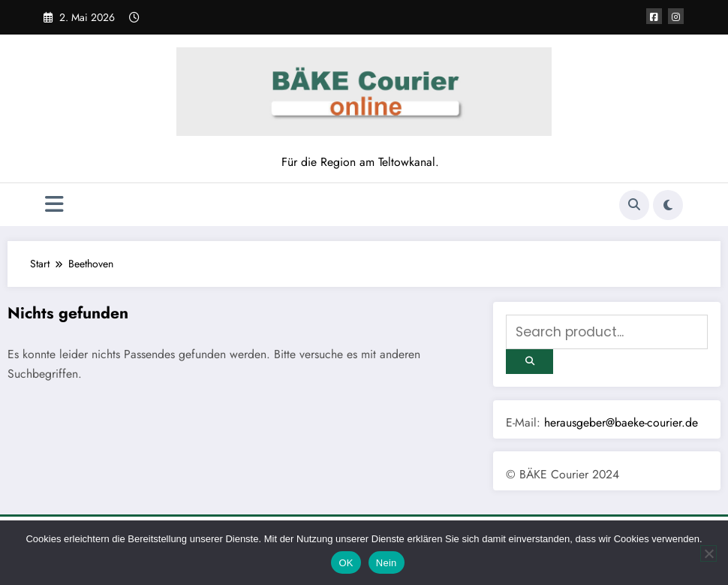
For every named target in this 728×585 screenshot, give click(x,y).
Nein (387, 563)
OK (346, 563)
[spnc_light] (668, 205)
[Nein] (708, 553)
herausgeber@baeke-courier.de (621, 422)
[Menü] (54, 205)
